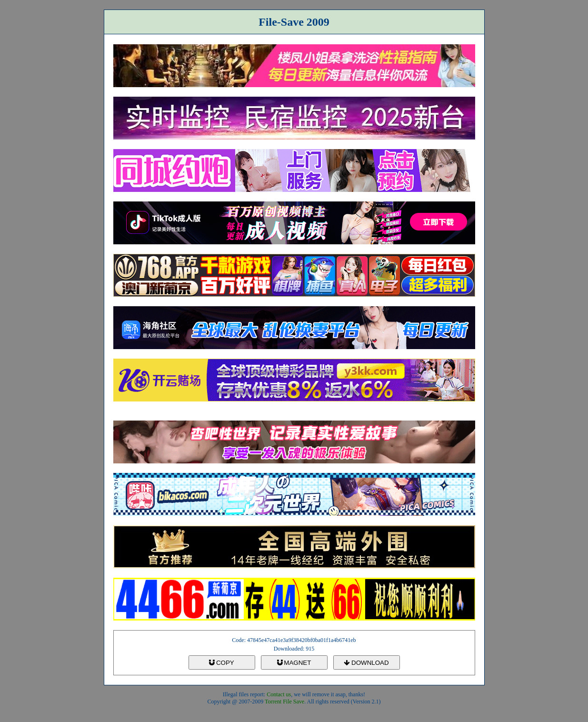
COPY (221, 663)
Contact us (279, 694)
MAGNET (294, 663)
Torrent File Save (284, 702)
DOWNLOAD (366, 663)
